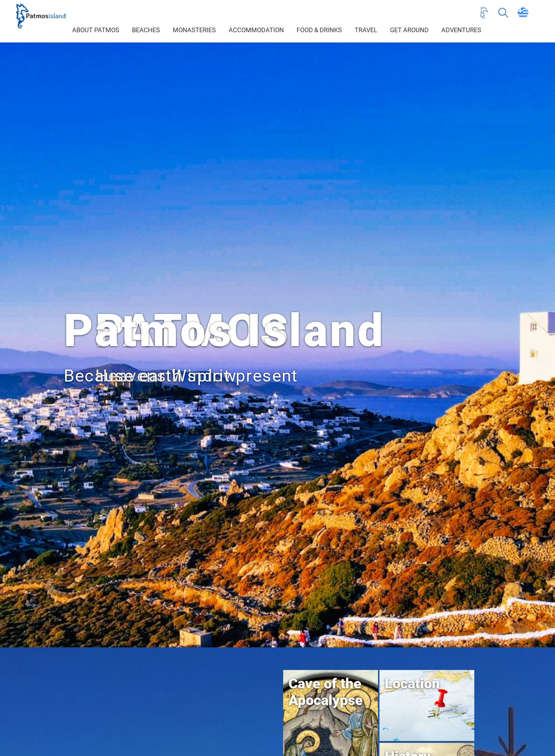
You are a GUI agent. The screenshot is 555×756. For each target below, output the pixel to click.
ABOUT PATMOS (96, 30)
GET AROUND (409, 30)
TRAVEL (366, 30)
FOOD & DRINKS (319, 30)
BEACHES (146, 30)
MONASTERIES (194, 30)
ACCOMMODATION (256, 30)
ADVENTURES (461, 30)
